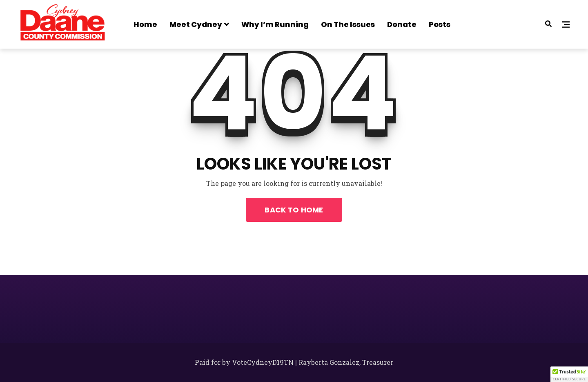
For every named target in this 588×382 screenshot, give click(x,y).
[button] (569, 374)
